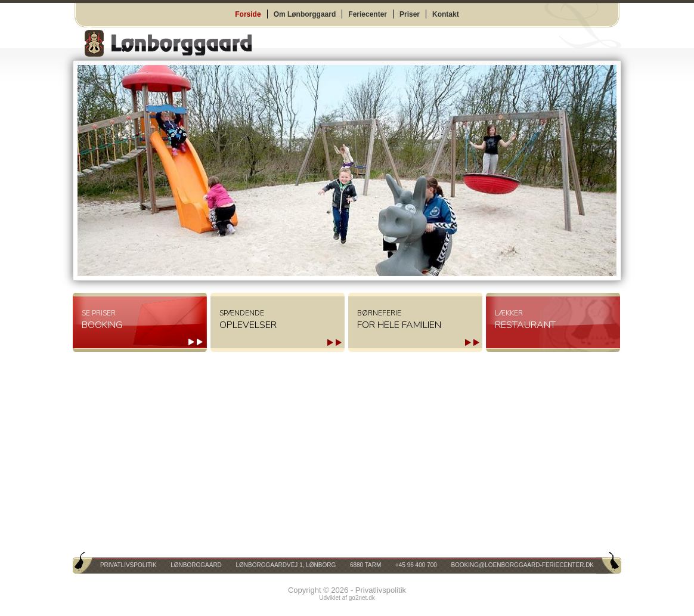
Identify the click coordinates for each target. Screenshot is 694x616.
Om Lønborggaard (305, 14)
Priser (410, 14)
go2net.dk (362, 598)
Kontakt (446, 14)
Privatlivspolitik (128, 565)
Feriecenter (368, 14)
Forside (248, 14)
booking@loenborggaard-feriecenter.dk (522, 565)
